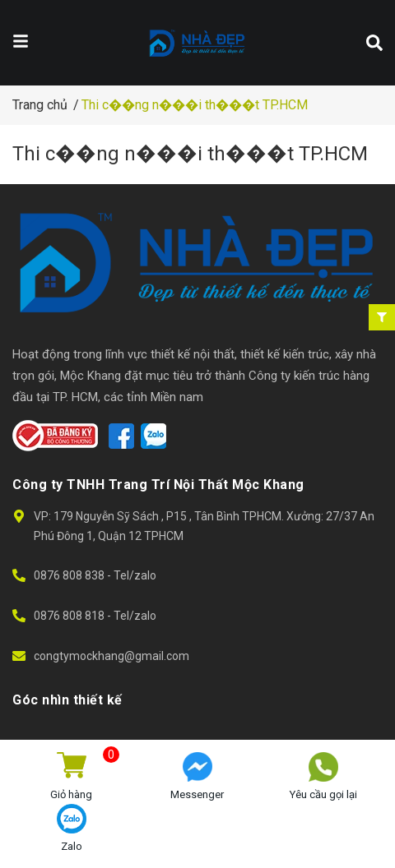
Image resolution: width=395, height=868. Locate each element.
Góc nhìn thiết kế (67, 700)
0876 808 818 (70, 616)
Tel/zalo (135, 575)
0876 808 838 (70, 575)
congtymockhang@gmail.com (112, 656)
